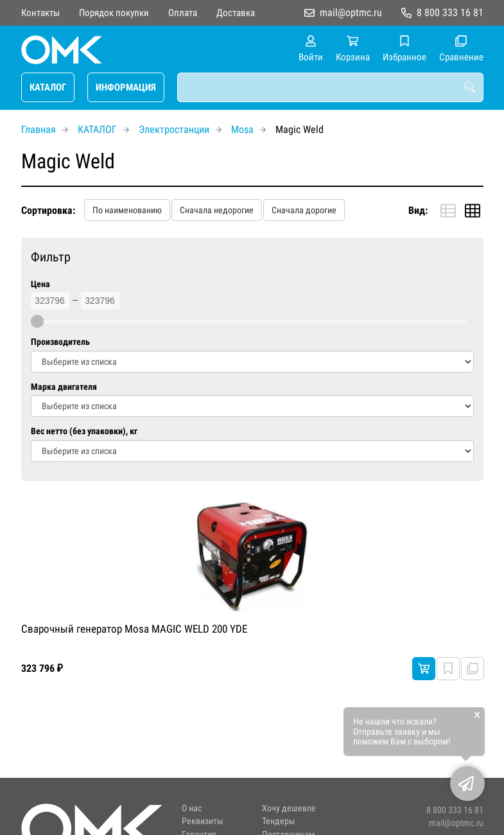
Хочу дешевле (289, 808)
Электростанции (174, 129)
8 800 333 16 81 (450, 13)
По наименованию (127, 210)
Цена (40, 284)
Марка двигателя (64, 387)
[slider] (37, 321)
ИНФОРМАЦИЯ (126, 87)
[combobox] (330, 87)
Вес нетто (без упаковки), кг (84, 431)
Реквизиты (203, 821)
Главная (39, 129)
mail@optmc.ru (351, 13)
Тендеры (279, 821)
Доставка (236, 13)
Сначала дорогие (304, 210)
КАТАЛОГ (48, 87)
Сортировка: (48, 210)
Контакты (40, 13)
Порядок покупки (114, 13)
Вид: (418, 210)
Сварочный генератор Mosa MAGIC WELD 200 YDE (134, 629)
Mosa (242, 129)
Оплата (183, 13)
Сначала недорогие (217, 210)
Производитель (60, 342)
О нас (192, 808)
